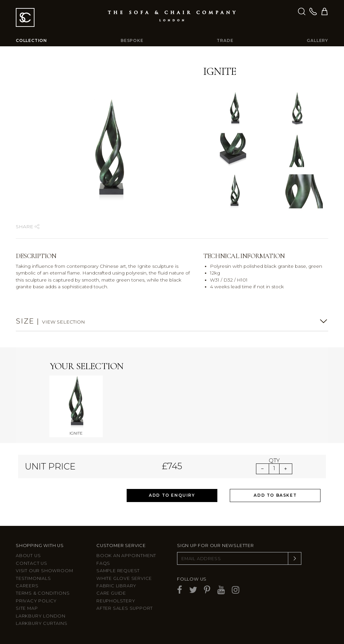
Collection (31, 40)
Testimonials (33, 578)
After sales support (125, 608)
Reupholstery (116, 601)
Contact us (32, 563)
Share (28, 227)
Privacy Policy (36, 601)
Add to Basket (275, 495)
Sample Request (118, 571)
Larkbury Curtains (42, 623)
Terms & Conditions (43, 593)
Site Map (27, 608)
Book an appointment (126, 556)
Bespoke (132, 40)
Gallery (317, 40)
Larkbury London (41, 616)
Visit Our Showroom (44, 571)
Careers (27, 586)
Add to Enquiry (172, 495)
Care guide (111, 593)
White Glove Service (124, 578)
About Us (28, 556)
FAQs (103, 563)
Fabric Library (116, 586)
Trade (225, 40)
